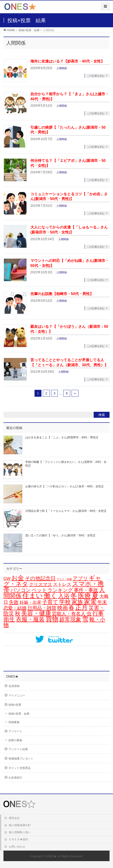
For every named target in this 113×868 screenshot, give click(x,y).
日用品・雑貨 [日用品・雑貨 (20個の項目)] (42, 608)
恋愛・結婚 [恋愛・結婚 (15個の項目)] (15, 608)
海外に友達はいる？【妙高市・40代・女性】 (67, 61)
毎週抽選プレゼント (21, 759)
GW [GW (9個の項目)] (7, 579)
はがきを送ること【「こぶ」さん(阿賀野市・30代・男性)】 (62, 437)
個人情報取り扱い (20, 832)
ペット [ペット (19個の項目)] (39, 590)
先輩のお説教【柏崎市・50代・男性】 (62, 294)
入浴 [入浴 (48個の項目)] (64, 596)
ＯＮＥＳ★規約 (18, 839)
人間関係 (62, 68)
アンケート (15, 731)
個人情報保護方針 (20, 825)
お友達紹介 (15, 778)
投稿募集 (14, 722)
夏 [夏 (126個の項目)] (95, 595)
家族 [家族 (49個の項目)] (77, 602)
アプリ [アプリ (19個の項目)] (80, 578)
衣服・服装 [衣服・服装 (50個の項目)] (30, 619)
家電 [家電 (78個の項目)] (90, 602)
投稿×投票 (15, 705)
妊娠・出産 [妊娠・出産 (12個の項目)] (30, 602)
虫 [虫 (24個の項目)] (89, 614)
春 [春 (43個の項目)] (71, 608)
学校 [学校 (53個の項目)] (65, 602)
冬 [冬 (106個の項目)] (74, 596)
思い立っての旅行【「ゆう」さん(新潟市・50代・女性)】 (61, 535)
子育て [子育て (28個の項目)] (50, 602)
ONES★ (51, 856)
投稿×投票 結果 (19, 714)
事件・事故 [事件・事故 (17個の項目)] (86, 590)
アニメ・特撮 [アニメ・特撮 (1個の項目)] (64, 579)
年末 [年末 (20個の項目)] (102, 602)
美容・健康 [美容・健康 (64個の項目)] (36, 613)
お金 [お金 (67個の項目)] (18, 578)
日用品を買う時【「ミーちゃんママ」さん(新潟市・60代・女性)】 (66, 511)
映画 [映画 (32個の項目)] (63, 608)
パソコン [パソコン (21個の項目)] (21, 590)
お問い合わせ (17, 847)
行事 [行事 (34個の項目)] (98, 613)
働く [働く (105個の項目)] (51, 596)
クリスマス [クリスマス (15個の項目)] (41, 584)
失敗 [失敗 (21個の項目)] (14, 602)
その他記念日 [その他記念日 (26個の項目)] (40, 578)
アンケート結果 (18, 749)
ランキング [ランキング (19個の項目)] (60, 590)
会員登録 (14, 686)
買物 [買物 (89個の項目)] (52, 619)
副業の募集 (15, 740)
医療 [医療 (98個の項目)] (84, 596)
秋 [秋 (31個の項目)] (18, 613)
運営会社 (14, 818)
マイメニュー (17, 695)
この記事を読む (96, 76)
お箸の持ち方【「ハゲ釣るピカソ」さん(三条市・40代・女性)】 (65, 486)
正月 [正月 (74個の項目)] (81, 608)
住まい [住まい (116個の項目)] (33, 596)
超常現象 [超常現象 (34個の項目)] (70, 619)
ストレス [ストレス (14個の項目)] (62, 584)
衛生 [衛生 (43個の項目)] (9, 619)
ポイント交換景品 (20, 768)
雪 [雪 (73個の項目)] (85, 619)
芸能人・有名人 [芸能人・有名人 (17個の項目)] (69, 614)
